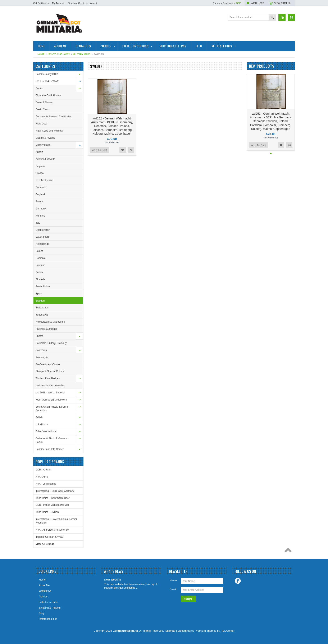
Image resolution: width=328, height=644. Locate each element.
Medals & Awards (45, 138)
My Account (58, 3)
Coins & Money (44, 103)
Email (173, 589)
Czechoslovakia (44, 180)
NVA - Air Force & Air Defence (52, 530)
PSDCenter (228, 631)
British (39, 417)
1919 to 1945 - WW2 (59, 54)
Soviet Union (43, 287)
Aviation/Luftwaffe (45, 159)
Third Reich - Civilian (47, 512)
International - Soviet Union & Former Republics (56, 521)
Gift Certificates (41, 3)
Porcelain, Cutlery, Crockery (51, 343)
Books (39, 88)
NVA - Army (42, 477)
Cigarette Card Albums (48, 95)
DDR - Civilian (43, 470)
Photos (39, 336)
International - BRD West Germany (55, 491)
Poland (39, 251)
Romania (41, 258)
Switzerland (42, 308)
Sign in (71, 3)
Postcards (41, 350)
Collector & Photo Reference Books (51, 440)
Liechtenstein (43, 230)
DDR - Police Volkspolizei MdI (52, 505)
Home (41, 54)
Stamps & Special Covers (50, 371)
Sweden (40, 301)
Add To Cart (100, 150)
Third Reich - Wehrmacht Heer (53, 498)
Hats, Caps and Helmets (49, 131)
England (40, 194)
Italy (38, 223)
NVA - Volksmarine (46, 484)
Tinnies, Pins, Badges (48, 378)
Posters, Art (42, 357)
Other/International (46, 431)
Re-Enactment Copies (48, 364)
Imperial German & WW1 (49, 537)
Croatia (40, 173)
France (39, 202)
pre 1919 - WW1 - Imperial (50, 393)
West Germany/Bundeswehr (51, 400)
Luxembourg (43, 237)
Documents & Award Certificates (54, 117)
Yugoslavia (42, 315)
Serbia (39, 272)
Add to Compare (131, 150)
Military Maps (82, 54)
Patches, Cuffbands (47, 329)
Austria (39, 152)
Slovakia (40, 279)
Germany (41, 209)
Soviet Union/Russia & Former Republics (52, 409)
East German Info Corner (50, 449)
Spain (39, 294)
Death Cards (43, 109)
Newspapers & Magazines (50, 322)
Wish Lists (257, 3)
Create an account (88, 3)
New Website (113, 580)
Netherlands (42, 244)
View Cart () (283, 3)
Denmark (41, 187)
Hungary (40, 216)
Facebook (238, 581)
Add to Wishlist (123, 150)
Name (173, 580)
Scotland (40, 265)
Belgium (40, 166)
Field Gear (41, 124)
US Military (42, 425)
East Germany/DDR (47, 74)
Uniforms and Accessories (50, 385)
